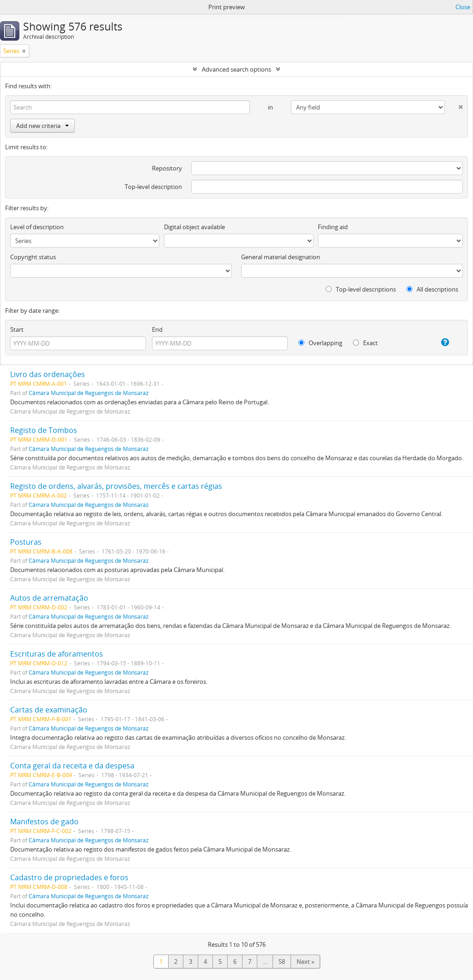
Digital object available (194, 227)
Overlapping (320, 343)
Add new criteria (42, 126)
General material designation (281, 257)
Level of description (37, 227)
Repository (167, 168)
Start (17, 329)
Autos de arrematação (49, 598)
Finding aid (333, 227)
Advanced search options (236, 69)
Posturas (26, 542)
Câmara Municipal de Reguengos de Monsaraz (89, 393)
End (157, 329)
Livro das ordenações (48, 374)
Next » (305, 962)
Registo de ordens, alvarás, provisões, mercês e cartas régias (116, 486)
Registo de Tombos (44, 430)
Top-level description (153, 187)
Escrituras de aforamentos (57, 654)
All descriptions (432, 289)
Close (463, 7)
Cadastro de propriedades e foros (69, 877)
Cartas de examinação (49, 710)
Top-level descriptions (361, 289)
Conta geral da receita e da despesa (72, 766)
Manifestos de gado (44, 822)
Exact (365, 343)
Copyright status (33, 257)
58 (282, 962)
